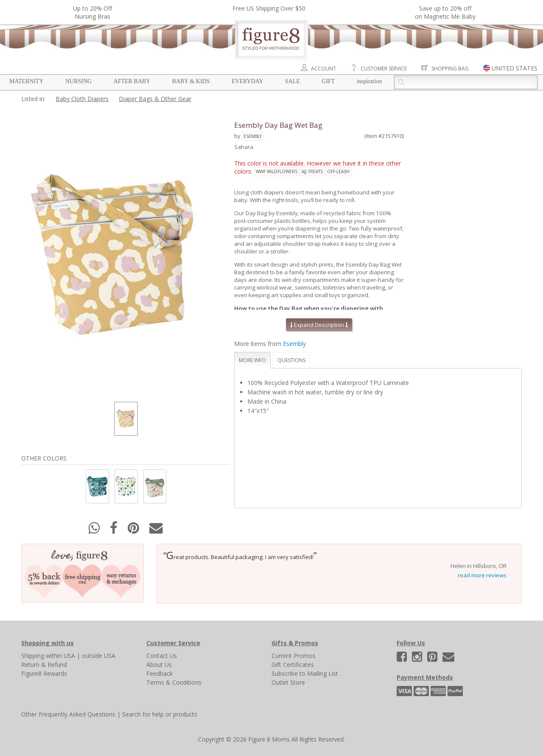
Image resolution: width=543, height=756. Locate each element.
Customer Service (384, 69)
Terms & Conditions (174, 682)
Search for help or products (160, 714)
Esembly (253, 136)
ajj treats (312, 171)
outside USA (99, 656)
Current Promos (294, 656)
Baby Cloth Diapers (82, 99)
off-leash (338, 171)
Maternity (27, 81)
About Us (159, 665)
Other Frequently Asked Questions (68, 714)
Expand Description (319, 325)
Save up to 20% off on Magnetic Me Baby (445, 12)
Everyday (248, 81)
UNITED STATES (515, 68)
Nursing (78, 81)
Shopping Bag (450, 69)
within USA (60, 656)
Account (323, 69)
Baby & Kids (191, 81)
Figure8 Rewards (44, 673)
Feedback (160, 673)
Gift (328, 81)
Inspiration (369, 81)
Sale (292, 81)
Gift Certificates (293, 665)
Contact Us (162, 656)
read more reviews (482, 575)
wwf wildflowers (277, 171)
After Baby (132, 81)
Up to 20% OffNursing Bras (92, 12)
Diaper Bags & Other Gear (155, 99)
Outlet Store (288, 682)
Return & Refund (44, 665)
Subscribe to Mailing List (305, 673)
